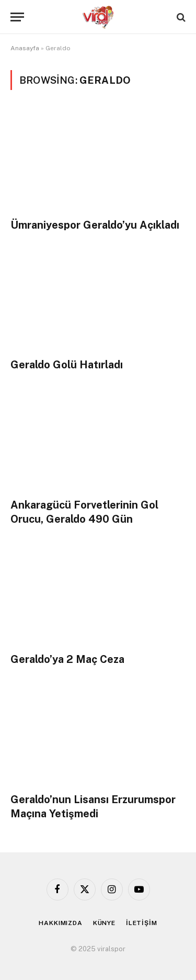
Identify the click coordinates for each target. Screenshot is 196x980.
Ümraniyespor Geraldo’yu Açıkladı (95, 225)
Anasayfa (25, 48)
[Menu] (17, 17)
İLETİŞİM (142, 923)
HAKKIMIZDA (60, 923)
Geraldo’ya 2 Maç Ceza (67, 659)
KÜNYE (104, 923)
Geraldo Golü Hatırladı (67, 365)
